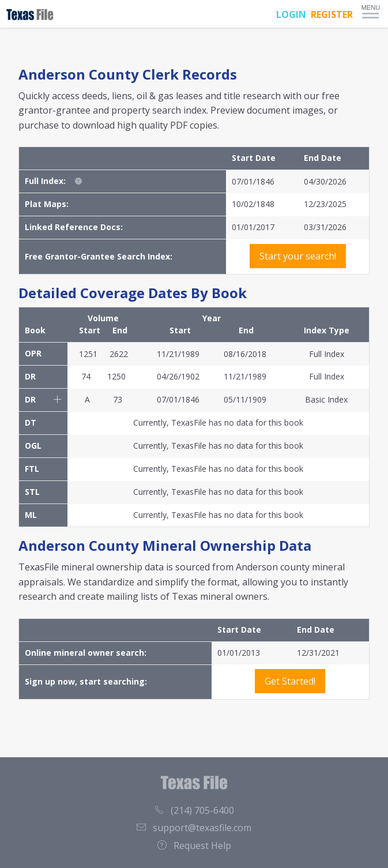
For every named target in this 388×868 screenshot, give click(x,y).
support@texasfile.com (194, 828)
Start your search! (298, 256)
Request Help (194, 846)
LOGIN (291, 14)
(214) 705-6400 (194, 810)
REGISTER (332, 14)
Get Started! (290, 681)
